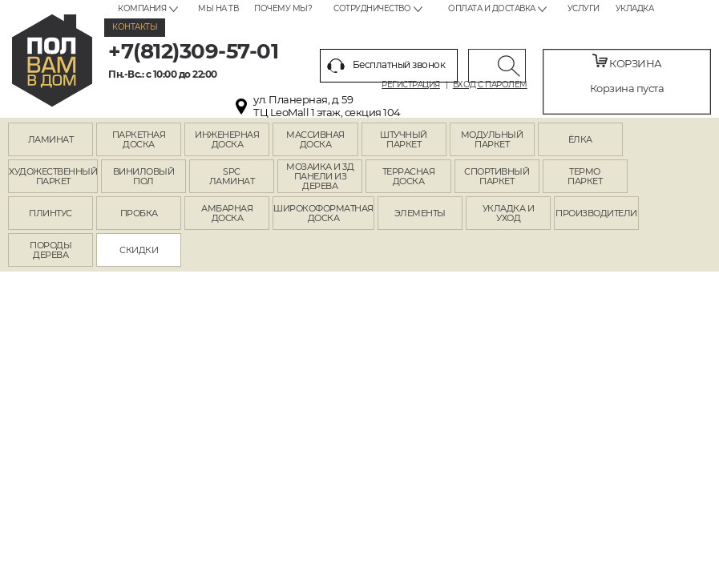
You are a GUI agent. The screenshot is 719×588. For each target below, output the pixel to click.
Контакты (135, 27)
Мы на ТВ (218, 8)
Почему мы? (283, 8)
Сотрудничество (372, 8)
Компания (142, 8)
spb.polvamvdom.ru (52, 60)
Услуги (584, 8)
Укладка (635, 8)
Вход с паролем (490, 85)
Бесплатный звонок (386, 66)
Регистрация (411, 85)
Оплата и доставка (492, 8)
